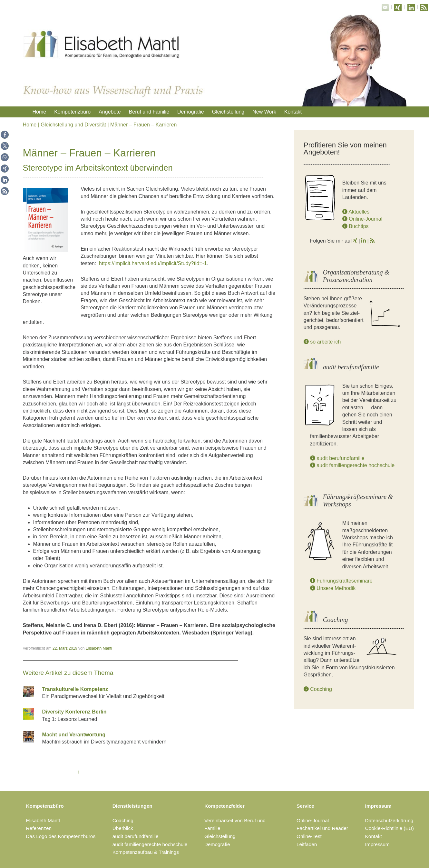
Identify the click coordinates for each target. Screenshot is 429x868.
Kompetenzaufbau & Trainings (146, 852)
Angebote (110, 112)
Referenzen (39, 828)
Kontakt (293, 112)
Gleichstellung (228, 112)
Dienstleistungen (132, 806)
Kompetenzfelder (224, 806)
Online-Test (309, 836)
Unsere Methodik (333, 588)
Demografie (191, 112)
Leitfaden (307, 844)
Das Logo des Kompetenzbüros (61, 836)
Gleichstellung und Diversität (73, 125)
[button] (5, 135)
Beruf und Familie (149, 112)
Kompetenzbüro (72, 112)
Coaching (318, 689)
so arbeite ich (322, 342)
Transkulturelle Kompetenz (75, 689)
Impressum (378, 806)
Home (39, 112)
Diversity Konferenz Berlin (74, 712)
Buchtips (356, 226)
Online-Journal (362, 219)
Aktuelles (356, 212)
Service (305, 806)
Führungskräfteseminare (341, 581)
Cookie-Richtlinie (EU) (390, 828)
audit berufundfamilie (337, 458)
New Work (264, 112)
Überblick (123, 828)
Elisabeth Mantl (99, 648)
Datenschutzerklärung (389, 820)
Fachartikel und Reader (322, 828)
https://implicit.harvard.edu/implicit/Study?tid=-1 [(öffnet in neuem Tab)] (153, 263)
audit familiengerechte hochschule (352, 465)
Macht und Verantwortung (74, 735)
